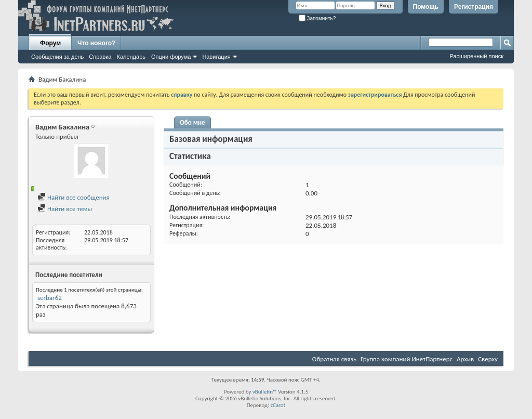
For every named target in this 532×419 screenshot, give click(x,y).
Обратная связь (334, 359)
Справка (100, 57)
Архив (465, 359)
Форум (50, 43)
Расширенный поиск (476, 56)
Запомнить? (317, 18)
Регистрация (474, 7)
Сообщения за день (57, 57)
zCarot (278, 405)
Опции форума (171, 57)
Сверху (488, 359)
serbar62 (50, 298)
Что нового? (96, 43)
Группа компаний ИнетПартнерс (407, 359)
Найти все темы (65, 209)
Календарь (131, 57)
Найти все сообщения (74, 197)
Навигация (216, 57)
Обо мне (192, 122)
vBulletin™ (265, 392)
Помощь (426, 7)
